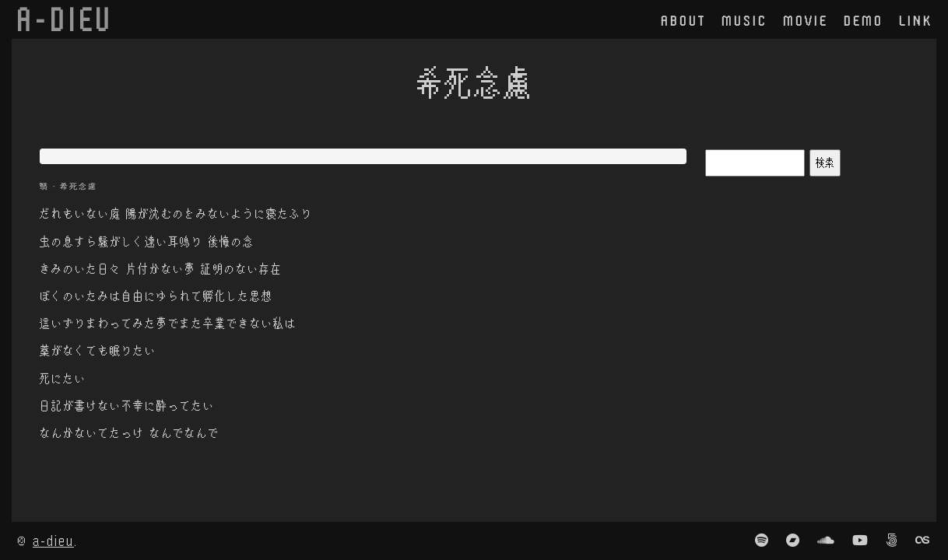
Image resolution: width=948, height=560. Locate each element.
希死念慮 (79, 186)
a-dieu (53, 540)
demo (864, 20)
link (916, 20)
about (683, 20)
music (744, 20)
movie (806, 20)
